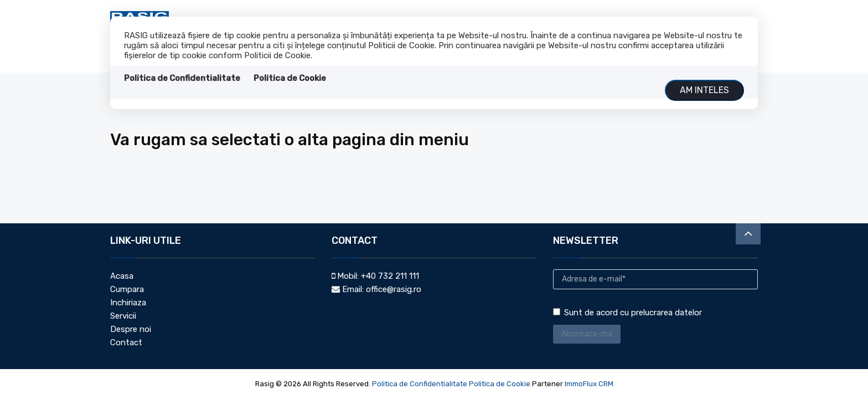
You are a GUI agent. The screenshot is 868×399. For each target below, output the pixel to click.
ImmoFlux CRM (589, 384)
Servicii (123, 316)
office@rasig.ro (394, 289)
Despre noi (131, 329)
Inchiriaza (128, 303)
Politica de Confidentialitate (182, 78)
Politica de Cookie (290, 78)
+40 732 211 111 (390, 276)
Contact (126, 342)
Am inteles (704, 90)
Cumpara (127, 289)
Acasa (122, 276)
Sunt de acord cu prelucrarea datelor (627, 313)
